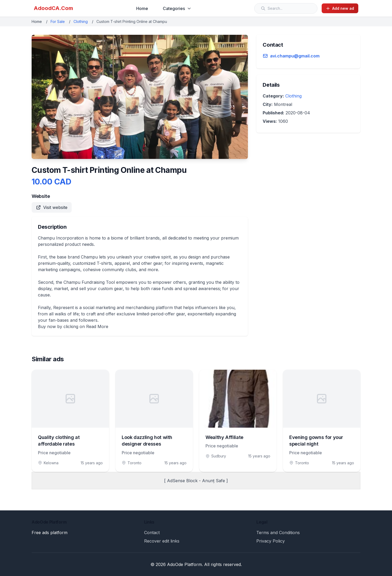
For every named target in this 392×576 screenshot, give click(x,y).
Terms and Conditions (278, 533)
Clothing (81, 21)
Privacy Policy (271, 541)
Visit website (52, 207)
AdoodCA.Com (53, 8)
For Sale (58, 21)
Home (142, 8)
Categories (177, 8)
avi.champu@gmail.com (295, 56)
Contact (152, 533)
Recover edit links (162, 541)
